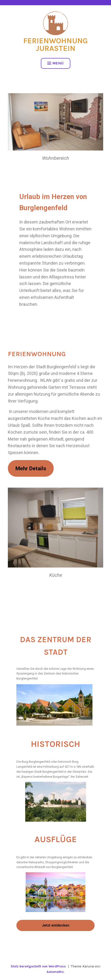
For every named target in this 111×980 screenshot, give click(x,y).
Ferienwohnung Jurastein (55, 45)
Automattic (55, 972)
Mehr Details (31, 468)
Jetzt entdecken (56, 925)
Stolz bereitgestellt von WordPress (38, 966)
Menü (55, 63)
